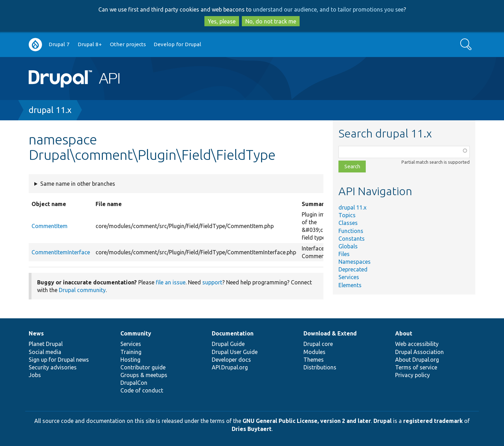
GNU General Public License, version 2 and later (307, 421)
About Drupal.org (417, 360)
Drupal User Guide (235, 352)
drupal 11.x (50, 110)
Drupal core (318, 344)
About (404, 333)
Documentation (233, 333)
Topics (347, 215)
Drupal (383, 421)
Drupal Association (419, 352)
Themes (314, 360)
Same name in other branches (78, 184)
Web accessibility (417, 344)
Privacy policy (412, 375)
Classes (348, 223)
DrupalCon (134, 383)
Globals (348, 246)
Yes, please (222, 21)
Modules (314, 352)
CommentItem (50, 226)
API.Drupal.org (230, 367)
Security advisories (53, 367)
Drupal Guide (228, 344)
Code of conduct (142, 390)
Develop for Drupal (177, 44)
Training (131, 352)
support (212, 282)
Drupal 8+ (90, 44)
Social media (45, 352)
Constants (352, 239)
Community (136, 333)
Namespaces (355, 262)
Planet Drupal (46, 344)
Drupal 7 (59, 44)
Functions (351, 231)
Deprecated (353, 269)
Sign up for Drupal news (59, 360)
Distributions (320, 367)
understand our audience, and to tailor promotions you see (328, 9)
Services (349, 277)
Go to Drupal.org (35, 45)
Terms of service (416, 367)
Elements (350, 285)
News (36, 333)
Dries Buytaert (252, 429)
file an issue (171, 282)
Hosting (130, 360)
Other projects (128, 44)
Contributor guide (143, 367)
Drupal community (82, 290)
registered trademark (433, 421)
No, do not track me (271, 21)
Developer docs (231, 360)
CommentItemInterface (61, 252)
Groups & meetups (144, 375)
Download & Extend (330, 333)
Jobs (35, 375)
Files (344, 254)
